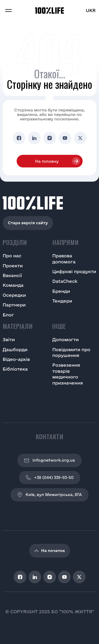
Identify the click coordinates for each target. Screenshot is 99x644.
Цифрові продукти (74, 271)
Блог (8, 315)
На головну (47, 161)
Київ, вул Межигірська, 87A (49, 495)
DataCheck (65, 281)
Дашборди (15, 349)
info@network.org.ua (49, 461)
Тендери (62, 301)
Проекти (13, 266)
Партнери (14, 305)
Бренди (61, 291)
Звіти (9, 339)
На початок (50, 551)
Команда (13, 285)
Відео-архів (16, 359)
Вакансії (12, 275)
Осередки (14, 295)
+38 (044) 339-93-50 (50, 478)
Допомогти (65, 339)
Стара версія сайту (28, 223)
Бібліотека (15, 369)
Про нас (12, 256)
